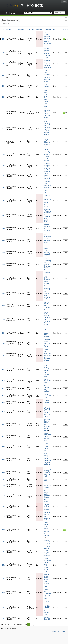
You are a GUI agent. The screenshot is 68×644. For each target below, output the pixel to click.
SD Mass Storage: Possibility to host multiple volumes (47, 551)
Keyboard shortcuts (9, 628)
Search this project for (10, 20)
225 (3, 516)
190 (3, 473)
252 (3, 565)
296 (3, 343)
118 (3, 381)
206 (3, 53)
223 (3, 507)
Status (55, 29)
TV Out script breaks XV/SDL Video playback (47, 579)
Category (21, 29)
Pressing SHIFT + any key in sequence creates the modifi (47, 201)
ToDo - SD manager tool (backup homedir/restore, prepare (47, 113)
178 (3, 437)
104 (3, 370)
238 (3, 166)
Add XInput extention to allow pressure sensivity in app (47, 76)
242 (3, 201)
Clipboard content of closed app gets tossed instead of (47, 239)
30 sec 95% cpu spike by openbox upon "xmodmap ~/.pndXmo (47, 319)
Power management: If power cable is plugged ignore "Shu (47, 565)
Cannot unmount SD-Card (47, 542)
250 (3, 39)
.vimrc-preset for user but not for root (47, 447)
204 (3, 480)
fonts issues (46, 480)
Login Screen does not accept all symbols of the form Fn (47, 155)
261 (3, 608)
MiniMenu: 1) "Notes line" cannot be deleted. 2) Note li (47, 279)
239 (3, 175)
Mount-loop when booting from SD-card (47, 437)
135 (3, 97)
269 (3, 618)
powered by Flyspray (59, 632)
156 (3, 396)
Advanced (6, 23)
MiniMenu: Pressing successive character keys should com (47, 216)
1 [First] (29, 624)
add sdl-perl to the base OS (47, 381)
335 (3, 333)
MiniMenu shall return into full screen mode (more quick (47, 187)
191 (3, 76)
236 (3, 542)
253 (3, 252)
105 (3, 86)
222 (3, 155)
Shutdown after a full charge (47, 486)
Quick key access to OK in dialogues (47, 166)
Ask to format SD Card (47, 396)
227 (3, 530)
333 (3, 319)
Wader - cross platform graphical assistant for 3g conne (47, 496)
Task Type (30, 29)
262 (3, 279)
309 (3, 355)
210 (3, 496)
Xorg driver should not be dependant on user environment (47, 460)
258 (3, 264)
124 (3, 388)
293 (3, 64)
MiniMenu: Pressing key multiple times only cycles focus (47, 264)
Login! (64, 2)
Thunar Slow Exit (47, 618)
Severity (39, 29)
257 (3, 579)
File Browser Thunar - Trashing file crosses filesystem (47, 38)
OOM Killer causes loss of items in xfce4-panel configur (47, 97)
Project (9, 29)
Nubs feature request (46, 86)
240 (3, 187)
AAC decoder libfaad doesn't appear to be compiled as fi (47, 370)
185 (3, 460)
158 (3, 402)
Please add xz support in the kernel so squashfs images (47, 355)
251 (3, 551)
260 (3, 592)
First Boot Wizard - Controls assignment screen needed (47, 53)
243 (3, 216)
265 (3, 294)
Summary (47, 29)
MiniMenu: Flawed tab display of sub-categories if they (47, 294)
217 (3, 128)
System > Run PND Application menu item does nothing (47, 412)
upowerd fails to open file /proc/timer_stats (47, 343)
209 (3, 486)
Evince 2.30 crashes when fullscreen (47, 333)
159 (3, 412)
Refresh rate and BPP (47, 403)
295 (3, 305)
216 (3, 113)
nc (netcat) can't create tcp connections (47, 142)
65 (3, 425)
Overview (12, 13)
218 (3, 142)
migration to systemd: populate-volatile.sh (47, 64)
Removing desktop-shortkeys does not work (47, 473)
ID (3, 29)
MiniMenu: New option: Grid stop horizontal (47, 175)
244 (3, 228)
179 (3, 447)
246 (3, 240)
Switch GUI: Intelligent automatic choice (47, 252)
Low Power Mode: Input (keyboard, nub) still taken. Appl (47, 593)
